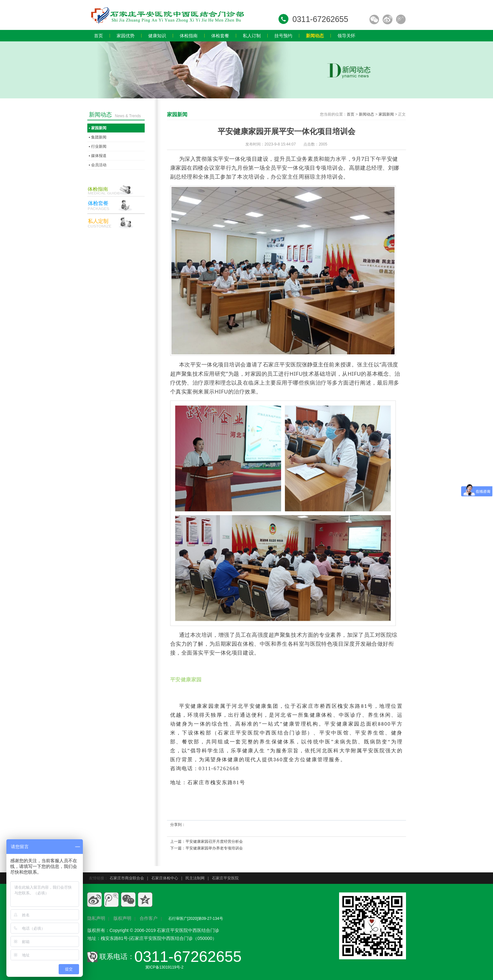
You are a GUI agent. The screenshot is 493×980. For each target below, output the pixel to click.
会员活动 (99, 165)
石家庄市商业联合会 (127, 878)
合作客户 (149, 918)
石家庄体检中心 (165, 878)
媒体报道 (99, 156)
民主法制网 (195, 878)
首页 (351, 114)
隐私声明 (96, 918)
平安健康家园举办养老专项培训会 (214, 848)
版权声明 (122, 918)
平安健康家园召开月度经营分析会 (214, 842)
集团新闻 (99, 137)
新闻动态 (366, 114)
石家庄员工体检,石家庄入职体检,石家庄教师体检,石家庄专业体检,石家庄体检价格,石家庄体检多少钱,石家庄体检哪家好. (167, 15)
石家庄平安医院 (225, 878)
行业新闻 (99, 146)
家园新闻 (386, 114)
